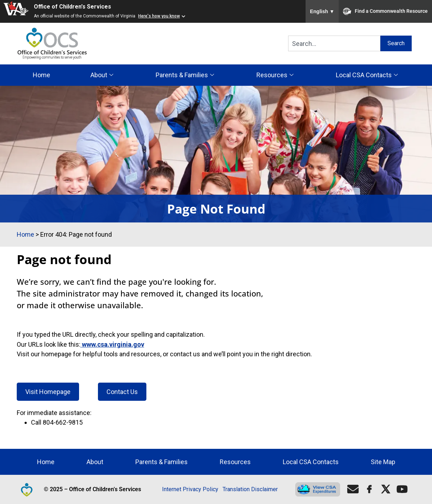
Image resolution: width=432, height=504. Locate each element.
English (322, 11)
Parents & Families (186, 75)
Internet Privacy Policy (190, 489)
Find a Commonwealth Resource (385, 11)
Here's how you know (159, 16)
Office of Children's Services (72, 7)
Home (41, 75)
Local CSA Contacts (368, 75)
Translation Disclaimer (250, 489)
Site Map (383, 462)
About (103, 75)
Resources (276, 75)
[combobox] (334, 43)
